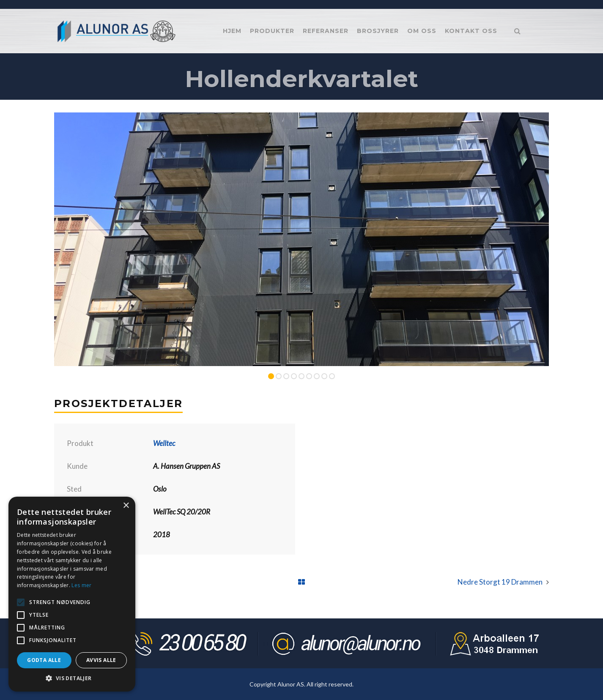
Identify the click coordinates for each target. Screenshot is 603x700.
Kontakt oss (471, 31)
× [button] (126, 506)
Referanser (326, 31)
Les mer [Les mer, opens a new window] (81, 585)
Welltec (164, 443)
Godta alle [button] (44, 660)
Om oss (422, 31)
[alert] (72, 594)
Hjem (232, 31)
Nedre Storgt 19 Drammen (500, 582)
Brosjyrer (378, 31)
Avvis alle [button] (101, 660)
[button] (72, 678)
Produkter (272, 31)
